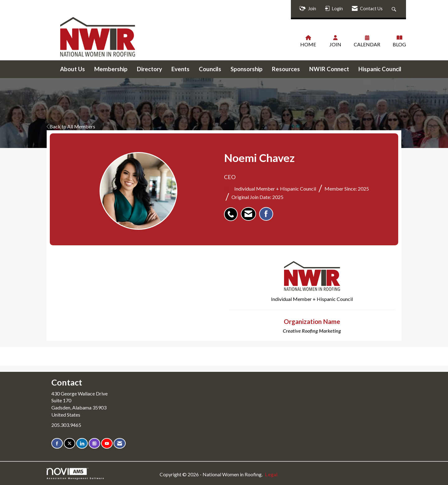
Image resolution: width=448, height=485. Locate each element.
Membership (111, 69)
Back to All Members (71, 126)
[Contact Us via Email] (120, 443)
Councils (210, 69)
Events (180, 69)
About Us (72, 69)
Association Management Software (76, 474)
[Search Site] (395, 9)
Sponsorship (247, 69)
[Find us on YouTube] (107, 443)
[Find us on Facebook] (57, 443)
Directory (149, 69)
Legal (271, 474)
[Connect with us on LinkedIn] (82, 443)
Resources (286, 69)
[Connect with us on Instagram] (94, 443)
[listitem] (232, 211)
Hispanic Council (380, 69)
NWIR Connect (329, 69)
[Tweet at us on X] (70, 443)
